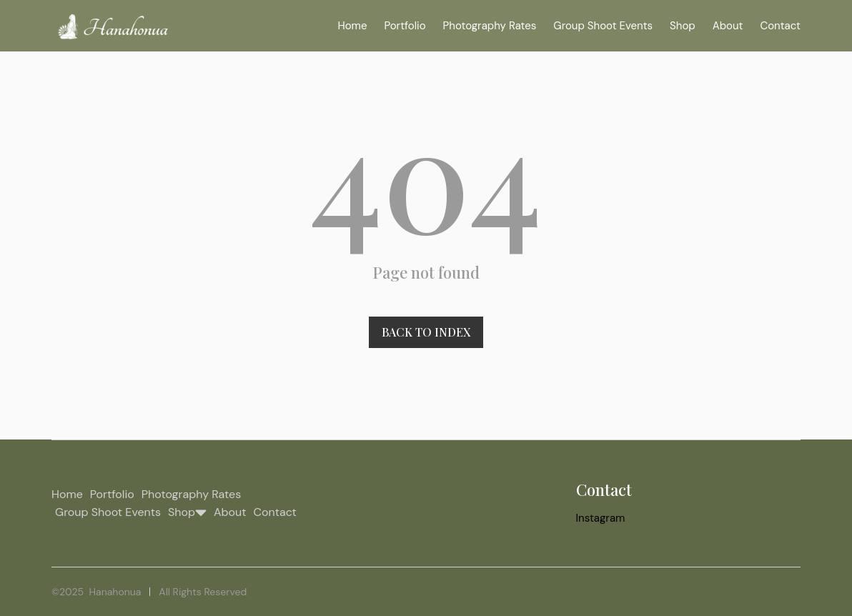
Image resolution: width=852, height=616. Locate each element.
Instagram (601, 518)
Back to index (426, 332)
